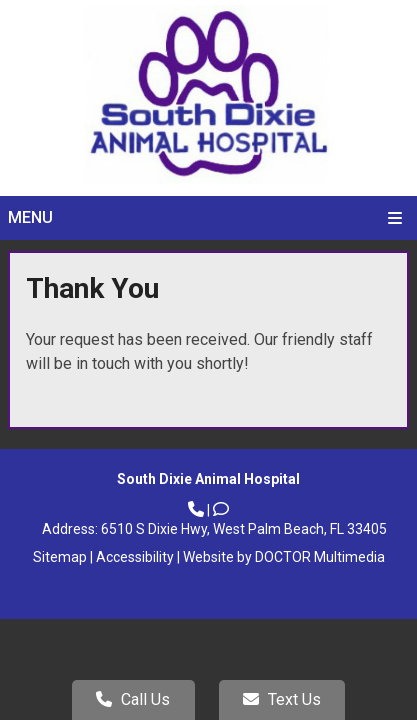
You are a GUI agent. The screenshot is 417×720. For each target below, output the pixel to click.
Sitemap (60, 557)
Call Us (133, 699)
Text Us (282, 699)
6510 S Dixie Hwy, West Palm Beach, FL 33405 (244, 529)
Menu (30, 217)
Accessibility (135, 557)
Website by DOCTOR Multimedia (284, 557)
